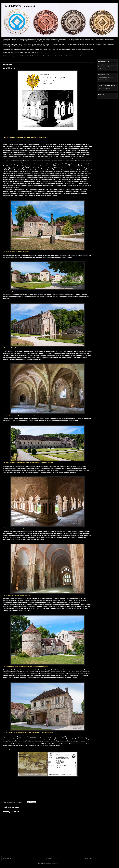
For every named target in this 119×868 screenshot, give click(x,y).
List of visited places (104, 88)
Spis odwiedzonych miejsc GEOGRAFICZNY (106, 78)
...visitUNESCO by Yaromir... (20, 6)
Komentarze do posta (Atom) (51, 863)
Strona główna (48, 858)
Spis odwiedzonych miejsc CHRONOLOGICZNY (106, 68)
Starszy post (88, 858)
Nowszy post (7, 858)
